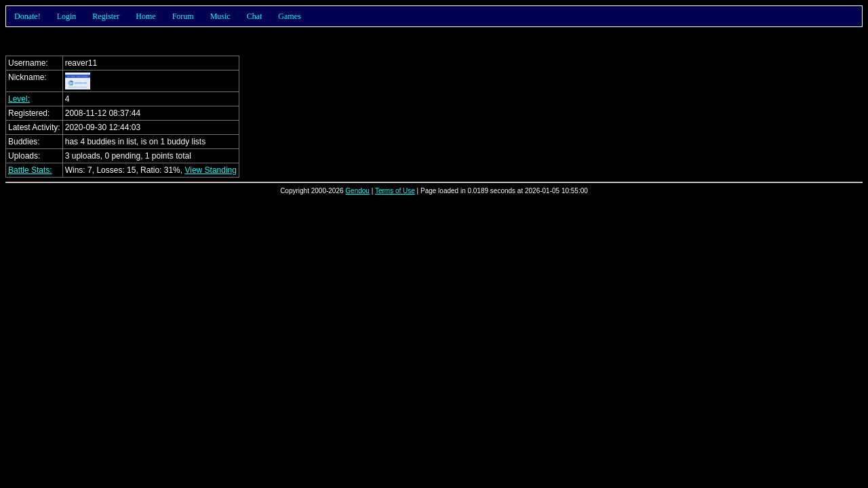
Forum (183, 16)
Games (289, 16)
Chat (255, 16)
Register (106, 16)
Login (67, 16)
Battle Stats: (30, 170)
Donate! (27, 16)
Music (220, 16)
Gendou (357, 191)
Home (145, 16)
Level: (19, 99)
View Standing (211, 170)
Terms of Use (395, 191)
